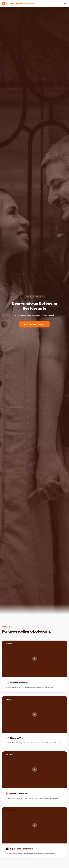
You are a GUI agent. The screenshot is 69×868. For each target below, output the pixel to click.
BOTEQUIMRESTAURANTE (18, 4)
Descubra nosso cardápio (35, 324)
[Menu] (65, 4)
